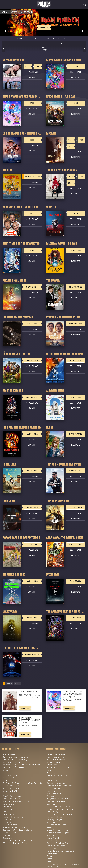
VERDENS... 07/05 (32, 397)
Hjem (5, 812)
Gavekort (46, 39)
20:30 (69, 146)
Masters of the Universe (56, 801)
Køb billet (44, 27)
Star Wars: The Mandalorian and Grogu (17, 830)
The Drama (7, 794)
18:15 (28, 214)
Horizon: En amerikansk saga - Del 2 (60, 851)
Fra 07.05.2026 (32, 361)
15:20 (69, 177)
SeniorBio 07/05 (75, 324)
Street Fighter (52, 861)
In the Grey (7, 822)
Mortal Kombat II (9, 804)
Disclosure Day (52, 812)
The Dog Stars (52, 848)
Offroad (50, 856)
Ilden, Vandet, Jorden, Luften (57, 799)
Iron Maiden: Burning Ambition (14, 809)
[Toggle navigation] (3, 4)
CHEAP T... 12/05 (32, 287)
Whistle (5, 780)
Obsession (7, 820)
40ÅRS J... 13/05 (75, 471)
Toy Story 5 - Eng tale (55, 820)
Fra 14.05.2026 (32, 471)
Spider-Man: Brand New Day (57, 843)
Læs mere (32, 77)
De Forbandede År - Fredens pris (15, 767)
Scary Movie (52, 804)
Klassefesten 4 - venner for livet (15, 778)
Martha (5, 773)
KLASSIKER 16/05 (76, 508)
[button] (5, 31)
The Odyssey (52, 841)
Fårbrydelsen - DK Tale (11, 799)
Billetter (25, 708)
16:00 (28, 103)
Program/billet (22, 39)
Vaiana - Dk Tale (53, 835)
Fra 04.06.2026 (76, 618)
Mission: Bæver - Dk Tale (12, 788)
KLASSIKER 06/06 (32, 655)
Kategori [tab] (65, 43)
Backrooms (7, 838)
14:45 (69, 140)
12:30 (26, 66)
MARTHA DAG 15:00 (31, 177)
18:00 (36, 66)
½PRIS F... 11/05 (75, 434)
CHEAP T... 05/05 (76, 287)
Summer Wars (8, 807)
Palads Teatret (44, 3)
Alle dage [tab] (44, 49)
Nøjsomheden (52, 854)
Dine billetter (67, 39)
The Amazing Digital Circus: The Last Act (18, 841)
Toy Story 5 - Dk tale (54, 817)
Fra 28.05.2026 (32, 618)
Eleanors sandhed (9, 833)
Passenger (7, 835)
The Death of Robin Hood (56, 825)
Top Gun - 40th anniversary (13, 817)
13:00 (28, 140)
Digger (49, 859)
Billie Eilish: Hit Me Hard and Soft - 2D (16, 801)
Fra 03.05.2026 (76, 250)
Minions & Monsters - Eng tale (58, 833)
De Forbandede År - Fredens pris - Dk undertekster (22, 765)
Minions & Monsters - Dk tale (57, 830)
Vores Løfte (51, 822)
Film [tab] (22, 43)
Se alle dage (32, 72)
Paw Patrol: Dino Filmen (56, 846)
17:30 (79, 140)
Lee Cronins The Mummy (12, 791)
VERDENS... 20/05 (76, 544)
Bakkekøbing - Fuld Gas (12, 762)
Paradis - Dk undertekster (12, 796)
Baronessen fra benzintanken (14, 827)
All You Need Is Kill (54, 794)
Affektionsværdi (9, 754)
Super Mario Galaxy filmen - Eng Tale (17, 760)
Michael (6, 770)
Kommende (35, 39)
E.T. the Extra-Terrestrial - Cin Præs (16, 843)
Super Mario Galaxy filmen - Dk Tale (16, 757)
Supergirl (50, 827)
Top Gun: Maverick (10, 825)
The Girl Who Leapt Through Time (59, 814)
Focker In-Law (52, 867)
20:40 (28, 250)
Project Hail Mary (9, 814)
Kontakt (56, 39)
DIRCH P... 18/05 (32, 544)
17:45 (79, 177)
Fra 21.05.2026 (32, 581)
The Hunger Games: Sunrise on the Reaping (63, 864)
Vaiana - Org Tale (53, 838)
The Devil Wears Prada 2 (12, 775)
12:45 (72, 66)
